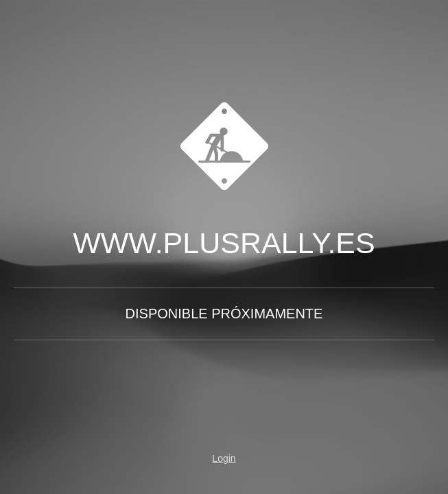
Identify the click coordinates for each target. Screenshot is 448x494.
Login (224, 458)
